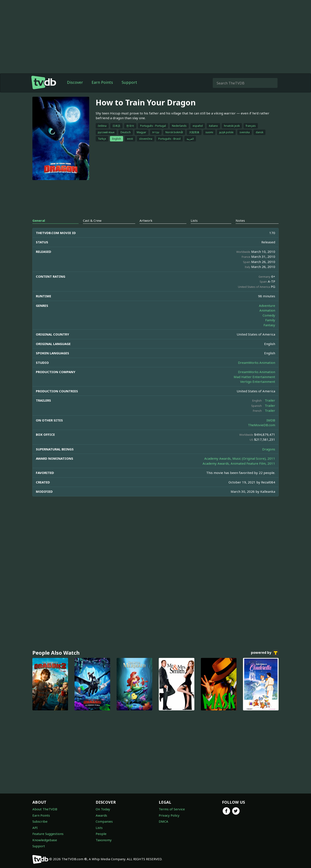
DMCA (163, 821)
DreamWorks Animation (257, 363)
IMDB (271, 420)
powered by (265, 653)
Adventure (267, 306)
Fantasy (269, 325)
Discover (75, 82)
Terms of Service (172, 809)
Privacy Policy (169, 815)
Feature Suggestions (48, 834)
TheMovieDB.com (262, 425)
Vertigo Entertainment (258, 382)
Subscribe (40, 821)
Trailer (270, 400)
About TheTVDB (45, 809)
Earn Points (102, 82)
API (35, 828)
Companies (104, 821)
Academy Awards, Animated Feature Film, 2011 (239, 463)
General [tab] (39, 220)
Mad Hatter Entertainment (254, 377)
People (101, 834)
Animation (267, 310)
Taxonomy (104, 840)
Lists (99, 828)
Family (270, 320)
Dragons (269, 449)
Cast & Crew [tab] (92, 220)
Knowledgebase (45, 840)
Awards (101, 815)
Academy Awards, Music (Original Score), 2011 (240, 458)
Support (129, 82)
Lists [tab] (194, 220)
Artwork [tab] (146, 220)
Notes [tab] (240, 220)
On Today (103, 809)
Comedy (269, 315)
